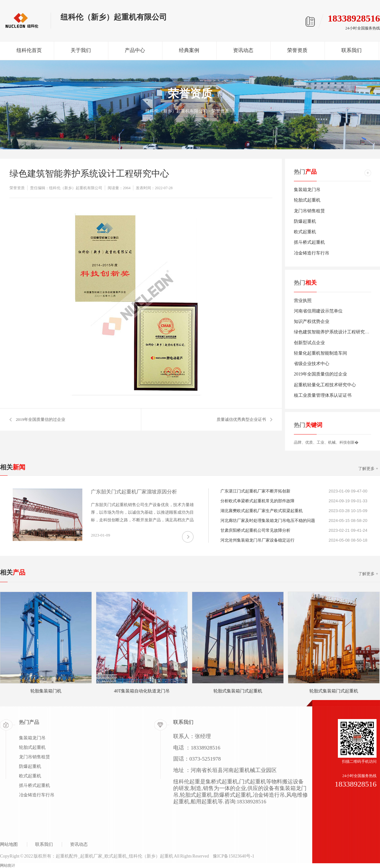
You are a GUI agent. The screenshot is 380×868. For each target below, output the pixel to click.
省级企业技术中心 (312, 364)
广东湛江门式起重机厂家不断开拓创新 (255, 491)
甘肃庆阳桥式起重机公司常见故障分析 (255, 530)
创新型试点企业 (309, 343)
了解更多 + (368, 469)
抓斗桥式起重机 (309, 242)
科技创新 (347, 442)
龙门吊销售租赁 (309, 211)
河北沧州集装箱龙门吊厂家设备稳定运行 (257, 540)
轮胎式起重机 (307, 200)
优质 (309, 442)
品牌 (298, 442)
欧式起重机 (305, 232)
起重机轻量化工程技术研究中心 (325, 385)
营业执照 (303, 301)
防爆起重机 (305, 221)
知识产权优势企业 (312, 321)
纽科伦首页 (29, 50)
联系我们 (351, 50)
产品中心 (135, 50)
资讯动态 (243, 50)
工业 (320, 442)
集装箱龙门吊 (307, 190)
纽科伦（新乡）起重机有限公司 (176, 111)
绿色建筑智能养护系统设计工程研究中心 (334, 332)
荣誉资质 (297, 50)
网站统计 (8, 865)
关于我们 (81, 50)
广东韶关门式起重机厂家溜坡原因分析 (134, 492)
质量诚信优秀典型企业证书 (241, 419)
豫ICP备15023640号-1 (234, 856)
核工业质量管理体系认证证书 (323, 395)
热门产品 (29, 722)
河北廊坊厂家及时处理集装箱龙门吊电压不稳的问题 (268, 521)
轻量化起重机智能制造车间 (320, 353)
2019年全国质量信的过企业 (41, 419)
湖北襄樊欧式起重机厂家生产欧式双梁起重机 (262, 511)
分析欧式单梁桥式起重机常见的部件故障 (257, 501)
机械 (332, 442)
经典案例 (189, 50)
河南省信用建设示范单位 (318, 311)
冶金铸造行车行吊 (312, 253)
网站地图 (9, 844)
